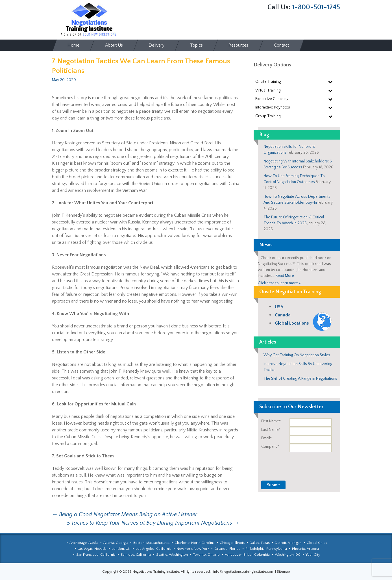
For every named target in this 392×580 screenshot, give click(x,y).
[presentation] (297, 463)
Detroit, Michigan (288, 543)
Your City (313, 555)
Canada (283, 315)
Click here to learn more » (279, 283)
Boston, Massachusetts (151, 543)
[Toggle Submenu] (330, 82)
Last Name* (271, 430)
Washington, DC (288, 555)
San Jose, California (136, 555)
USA (279, 307)
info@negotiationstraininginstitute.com (244, 572)
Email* (266, 438)
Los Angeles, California (153, 549)
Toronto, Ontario (206, 555)
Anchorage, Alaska (84, 543)
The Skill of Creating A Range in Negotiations (300, 379)
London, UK (121, 549)
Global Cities (317, 543)
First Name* (271, 421)
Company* (270, 447)
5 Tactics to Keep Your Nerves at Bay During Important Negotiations (153, 523)
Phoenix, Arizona (305, 549)
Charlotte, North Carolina (195, 543)
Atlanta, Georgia (116, 543)
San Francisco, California (96, 555)
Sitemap (283, 572)
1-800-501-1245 (316, 7)
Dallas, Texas (260, 543)
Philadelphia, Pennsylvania (266, 549)
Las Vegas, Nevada (92, 549)
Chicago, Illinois (232, 543)
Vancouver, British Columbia (247, 555)
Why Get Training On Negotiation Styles (297, 355)
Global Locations (292, 323)
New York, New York (193, 549)
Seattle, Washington (172, 555)
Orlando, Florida (227, 549)
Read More (285, 276)
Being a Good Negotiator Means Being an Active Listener (125, 514)
